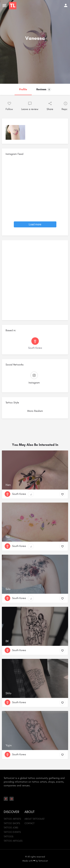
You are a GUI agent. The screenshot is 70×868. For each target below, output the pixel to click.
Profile (23, 89)
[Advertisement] (35, 282)
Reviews (44, 89)
